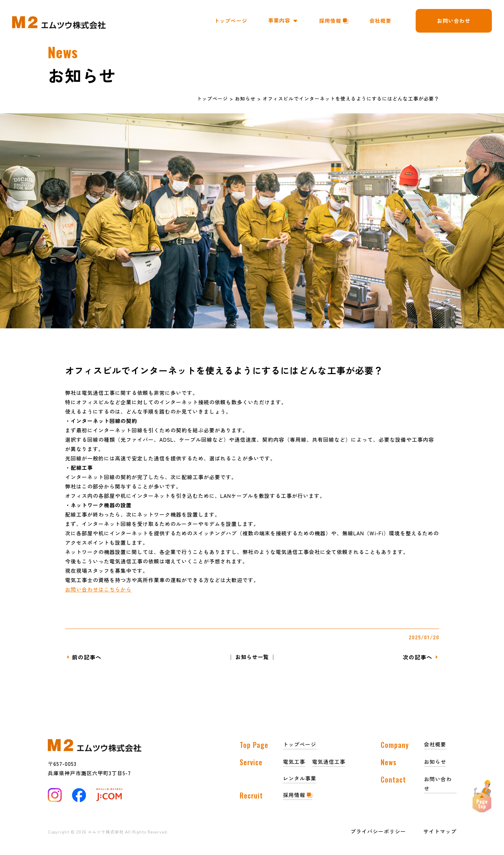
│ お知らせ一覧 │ (252, 657)
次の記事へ (418, 657)
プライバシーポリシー (378, 831)
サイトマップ (440, 831)
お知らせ (245, 98)
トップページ (212, 98)
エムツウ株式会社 (106, 832)
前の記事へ (87, 657)
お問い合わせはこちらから (98, 589)
